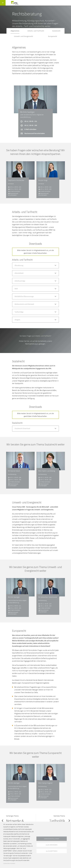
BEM (16, 289)
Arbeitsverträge (20, 281)
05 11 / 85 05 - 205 (29, 125)
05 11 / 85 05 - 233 (45, 604)
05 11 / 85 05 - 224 (45, 187)
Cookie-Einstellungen (52, 839)
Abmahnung (19, 265)
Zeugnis (17, 320)
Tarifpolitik (57, 821)
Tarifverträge (19, 312)
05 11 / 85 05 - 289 (15, 477)
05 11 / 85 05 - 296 (45, 477)
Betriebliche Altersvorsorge (24, 296)
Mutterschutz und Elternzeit (24, 304)
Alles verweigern (52, 845)
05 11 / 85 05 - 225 (45, 790)
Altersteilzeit (19, 273)
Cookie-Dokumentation (9, 863)
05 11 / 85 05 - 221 (29, 121)
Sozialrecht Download (22, 428)
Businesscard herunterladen (32, 133)
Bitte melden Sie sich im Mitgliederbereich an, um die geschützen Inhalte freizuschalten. (35, 252)
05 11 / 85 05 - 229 (15, 187)
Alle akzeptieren (52, 851)
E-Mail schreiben (28, 129)
